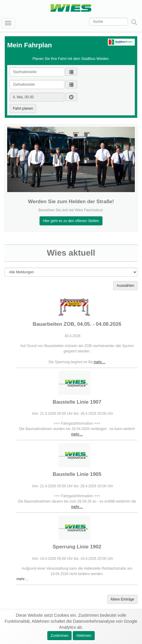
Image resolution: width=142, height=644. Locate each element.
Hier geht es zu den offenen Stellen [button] (71, 221)
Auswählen (125, 286)
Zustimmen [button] (59, 636)
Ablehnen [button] (84, 636)
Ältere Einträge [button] (122, 599)
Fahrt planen (23, 108)
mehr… (100, 362)
